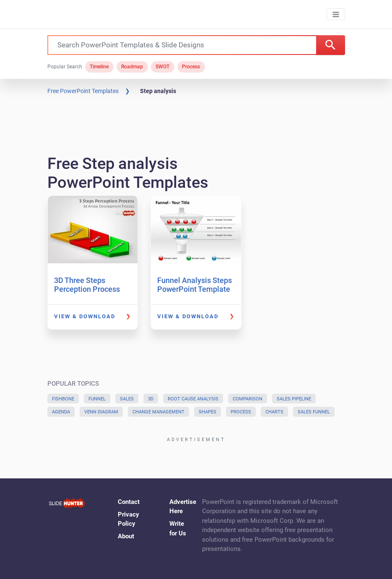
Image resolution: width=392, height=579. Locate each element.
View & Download (85, 316)
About (126, 536)
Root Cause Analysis (193, 399)
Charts (274, 412)
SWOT (162, 67)
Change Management (158, 412)
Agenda (61, 412)
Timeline (99, 67)
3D (151, 399)
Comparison (248, 399)
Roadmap (132, 67)
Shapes (208, 412)
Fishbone (63, 399)
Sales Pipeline (294, 399)
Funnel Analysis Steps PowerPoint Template (195, 285)
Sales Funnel (314, 412)
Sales (127, 399)
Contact (129, 502)
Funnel (97, 399)
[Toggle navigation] (336, 14)
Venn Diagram (101, 412)
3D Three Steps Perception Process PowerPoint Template (91, 289)
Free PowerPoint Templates (83, 91)
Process (191, 67)
